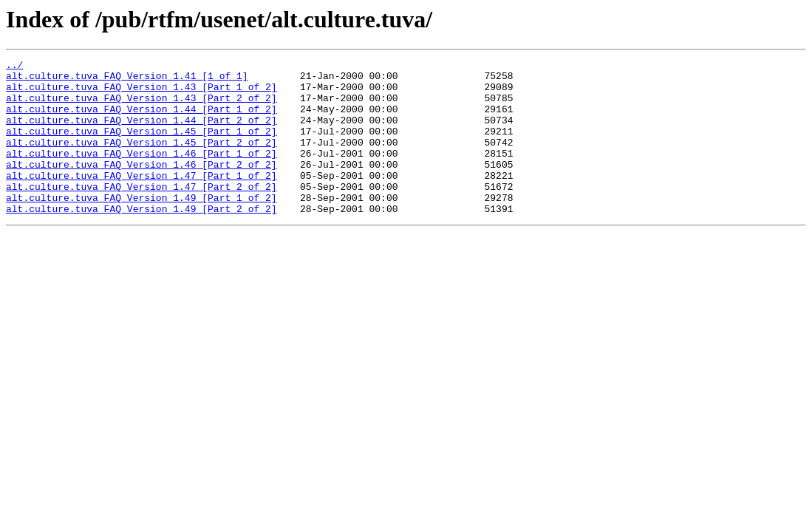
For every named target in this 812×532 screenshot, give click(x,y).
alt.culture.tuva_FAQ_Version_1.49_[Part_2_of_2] (141, 239)
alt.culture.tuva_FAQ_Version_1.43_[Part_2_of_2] (141, 106)
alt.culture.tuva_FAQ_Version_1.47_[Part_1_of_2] (141, 199)
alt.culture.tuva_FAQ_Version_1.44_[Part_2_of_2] (141, 133)
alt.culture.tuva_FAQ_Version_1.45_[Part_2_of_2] (141, 160)
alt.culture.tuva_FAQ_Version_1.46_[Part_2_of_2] (141, 186)
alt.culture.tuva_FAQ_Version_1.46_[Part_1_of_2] (141, 173)
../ (14, 66)
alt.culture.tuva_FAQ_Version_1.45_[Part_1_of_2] (141, 146)
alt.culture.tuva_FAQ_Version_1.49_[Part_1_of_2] (141, 226)
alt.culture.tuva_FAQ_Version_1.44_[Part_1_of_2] (141, 120)
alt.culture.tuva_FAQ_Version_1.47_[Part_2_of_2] (141, 213)
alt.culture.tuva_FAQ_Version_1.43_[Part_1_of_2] (141, 93)
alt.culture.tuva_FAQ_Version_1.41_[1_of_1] (127, 80)
